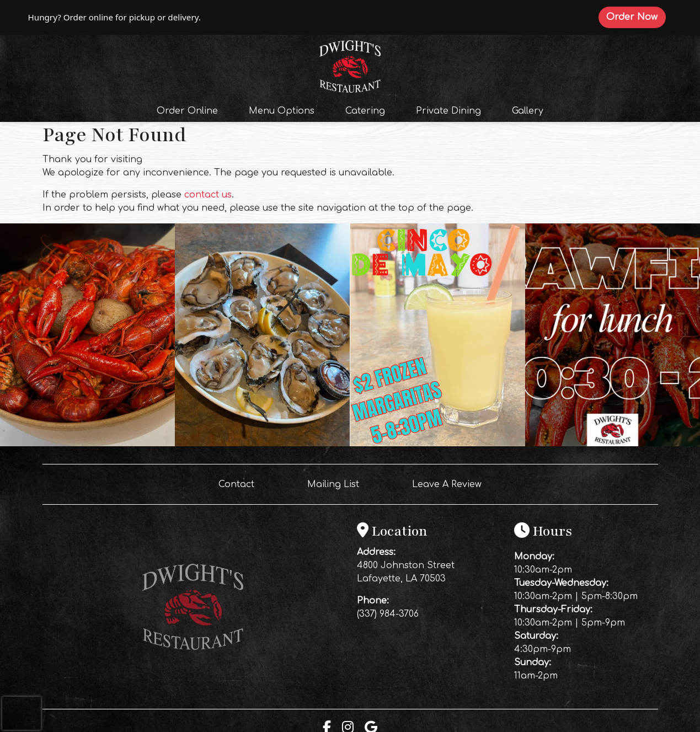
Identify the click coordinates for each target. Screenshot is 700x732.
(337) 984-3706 (388, 614)
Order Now (636, 17)
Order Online (191, 110)
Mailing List (333, 484)
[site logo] (350, 65)
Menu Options (282, 111)
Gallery (528, 111)
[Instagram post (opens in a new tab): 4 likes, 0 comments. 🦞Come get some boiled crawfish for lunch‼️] (613, 444)
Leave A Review (451, 483)
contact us (208, 195)
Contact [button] (241, 483)
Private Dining (448, 111)
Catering (365, 111)
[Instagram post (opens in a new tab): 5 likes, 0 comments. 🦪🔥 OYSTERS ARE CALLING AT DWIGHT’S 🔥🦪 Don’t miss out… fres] (262, 444)
